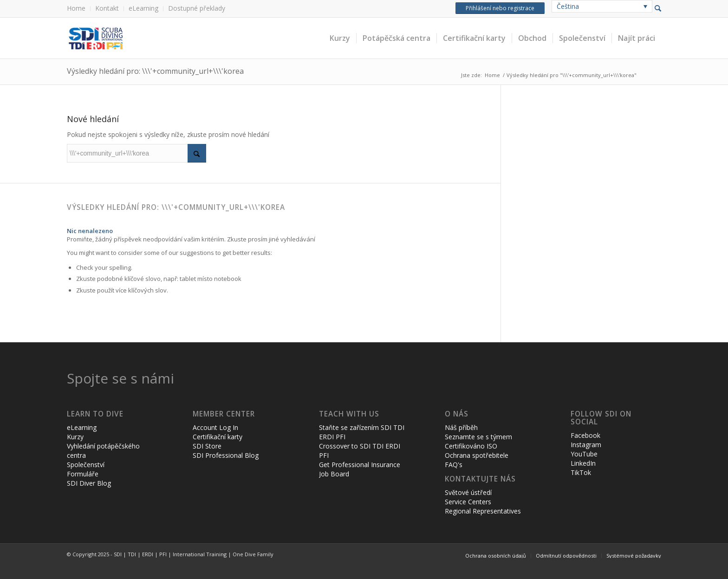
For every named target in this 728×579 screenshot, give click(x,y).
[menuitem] (79, 9)
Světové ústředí (468, 492)
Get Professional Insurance (360, 465)
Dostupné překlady (197, 8)
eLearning (143, 8)
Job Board (334, 474)
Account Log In (215, 427)
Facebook (585, 435)
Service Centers (468, 502)
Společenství (86, 465)
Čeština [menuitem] (568, 6)
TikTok (581, 472)
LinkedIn (583, 463)
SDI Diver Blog (89, 483)
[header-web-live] (171, 38)
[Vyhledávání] (136, 153)
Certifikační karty (218, 437)
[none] (602, 6)
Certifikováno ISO (471, 446)
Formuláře (83, 474)
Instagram (586, 445)
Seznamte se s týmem (478, 437)
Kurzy (75, 437)
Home (76, 8)
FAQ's (454, 465)
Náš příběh (461, 427)
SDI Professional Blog (226, 455)
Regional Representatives (483, 511)
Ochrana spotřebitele (477, 455)
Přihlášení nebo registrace (500, 8)
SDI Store (207, 446)
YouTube (584, 454)
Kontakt (107, 8)
